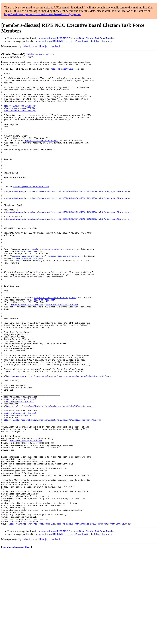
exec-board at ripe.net (29, 298)
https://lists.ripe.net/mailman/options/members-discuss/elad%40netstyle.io (48, 475)
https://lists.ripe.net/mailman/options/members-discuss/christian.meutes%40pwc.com (52, 492)
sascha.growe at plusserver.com (31, 212)
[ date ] (26, 46)
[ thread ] (35, 46)
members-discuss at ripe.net (42, 157)
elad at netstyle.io (63, 71)
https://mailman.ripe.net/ (19, 470)
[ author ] (55, 46)
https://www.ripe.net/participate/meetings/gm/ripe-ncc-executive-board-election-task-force (57, 439)
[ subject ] (45, 46)
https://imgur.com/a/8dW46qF (20, 115)
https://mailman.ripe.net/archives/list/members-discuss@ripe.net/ (43, 14)
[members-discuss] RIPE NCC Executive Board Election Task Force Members (77, 38)
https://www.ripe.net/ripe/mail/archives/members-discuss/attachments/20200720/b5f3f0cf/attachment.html (69, 617)
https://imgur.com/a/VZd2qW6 (20, 121)
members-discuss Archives (16, 640)
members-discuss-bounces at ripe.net (54, 287)
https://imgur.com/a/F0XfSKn (20, 118)
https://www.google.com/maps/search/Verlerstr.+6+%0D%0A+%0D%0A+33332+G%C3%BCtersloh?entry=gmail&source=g (67, 218)
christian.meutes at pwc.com (40, 54)
